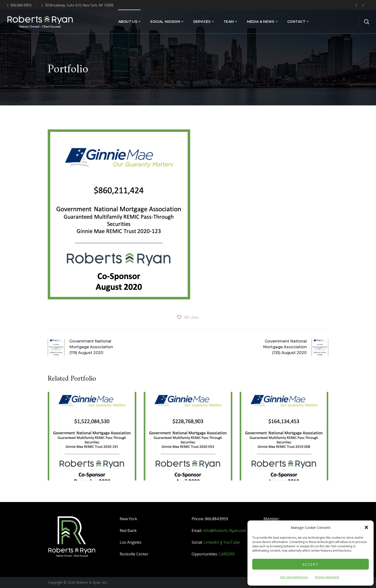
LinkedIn (211, 542)
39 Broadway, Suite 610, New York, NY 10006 (77, 5)
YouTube (232, 542)
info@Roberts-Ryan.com (225, 531)
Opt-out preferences (294, 577)
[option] (92, 440)
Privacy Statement (327, 577)
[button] (366, 527)
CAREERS (227, 554)
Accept (311, 564)
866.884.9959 (19, 5)
